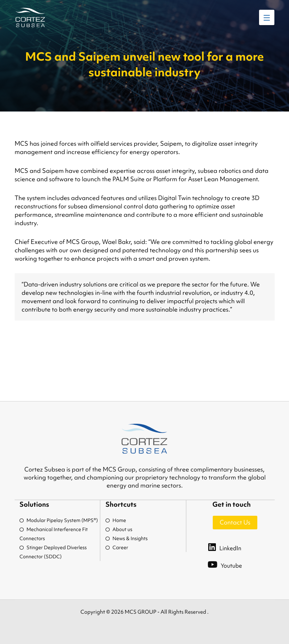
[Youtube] (232, 564)
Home (116, 520)
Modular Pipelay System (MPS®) (59, 520)
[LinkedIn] (232, 547)
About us (119, 529)
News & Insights (127, 538)
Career (117, 547)
